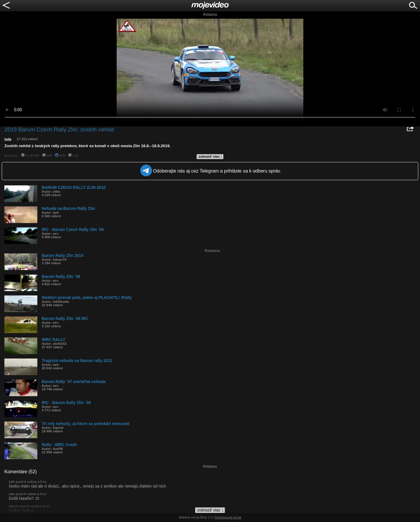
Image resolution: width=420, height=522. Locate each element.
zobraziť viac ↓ (211, 156)
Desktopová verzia (228, 517)
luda (8, 139)
